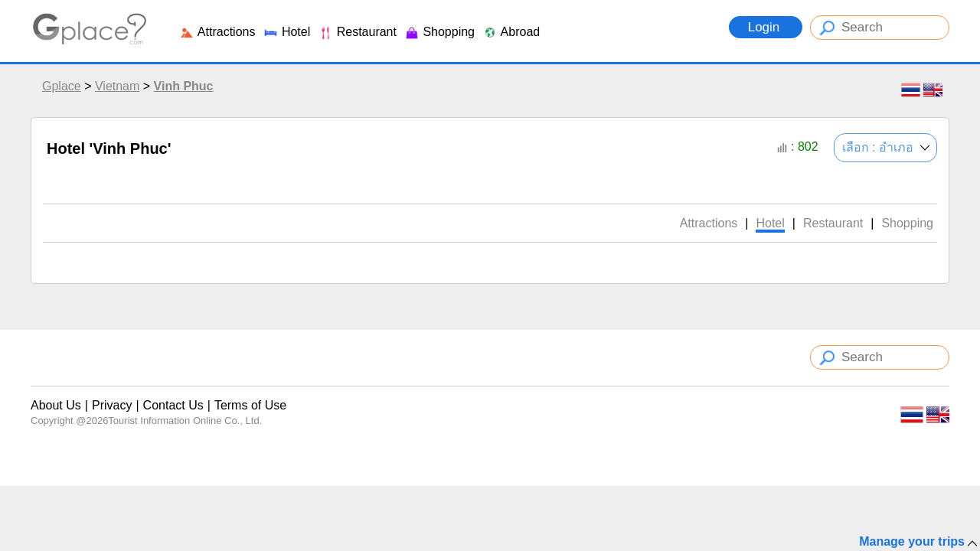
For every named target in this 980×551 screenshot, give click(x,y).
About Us (56, 405)
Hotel (286, 32)
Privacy (112, 405)
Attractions (217, 32)
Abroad (511, 32)
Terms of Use (250, 405)
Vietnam (117, 86)
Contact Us (173, 405)
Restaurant (357, 32)
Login (766, 27)
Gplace (62, 86)
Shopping (439, 32)
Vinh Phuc (184, 86)
